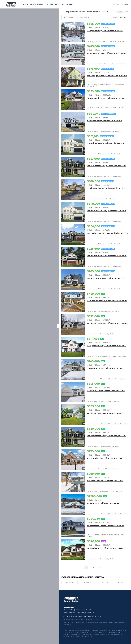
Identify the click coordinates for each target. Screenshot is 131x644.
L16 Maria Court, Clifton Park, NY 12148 (105, 548)
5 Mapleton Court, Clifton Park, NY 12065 (106, 346)
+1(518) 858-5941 (69, 613)
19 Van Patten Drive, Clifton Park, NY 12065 (107, 323)
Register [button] (116, 4)
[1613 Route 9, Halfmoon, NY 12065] (73, 505)
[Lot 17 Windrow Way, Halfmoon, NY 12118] (73, 167)
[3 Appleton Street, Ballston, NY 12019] (73, 370)
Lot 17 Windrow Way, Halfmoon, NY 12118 (106, 166)
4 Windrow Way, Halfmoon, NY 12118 (104, 121)
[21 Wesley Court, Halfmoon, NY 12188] (73, 415)
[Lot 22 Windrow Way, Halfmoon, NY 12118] (73, 212)
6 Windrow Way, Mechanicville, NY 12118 (106, 143)
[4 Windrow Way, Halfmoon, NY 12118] (73, 122)
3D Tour (121, 583)
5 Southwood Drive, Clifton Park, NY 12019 (107, 301)
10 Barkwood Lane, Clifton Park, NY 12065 (107, 53)
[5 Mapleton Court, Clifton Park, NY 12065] (73, 347)
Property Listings (112, 623)
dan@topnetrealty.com (85, 613)
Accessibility (67, 625)
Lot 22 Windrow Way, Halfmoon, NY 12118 (107, 211)
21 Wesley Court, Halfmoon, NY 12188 (105, 413)
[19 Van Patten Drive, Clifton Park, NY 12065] (73, 325)
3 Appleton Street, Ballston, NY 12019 (104, 368)
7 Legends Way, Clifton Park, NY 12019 (105, 31)
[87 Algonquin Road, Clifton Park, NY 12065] (73, 190)
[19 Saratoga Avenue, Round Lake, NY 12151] (73, 77)
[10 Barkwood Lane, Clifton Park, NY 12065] (73, 55)
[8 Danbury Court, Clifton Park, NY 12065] (73, 392)
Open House (69, 583)
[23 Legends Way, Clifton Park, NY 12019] (73, 460)
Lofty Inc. (74, 620)
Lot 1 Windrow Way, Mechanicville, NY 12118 (108, 233)
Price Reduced (87, 583)
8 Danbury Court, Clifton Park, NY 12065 (106, 391)
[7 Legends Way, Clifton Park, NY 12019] (73, 32)
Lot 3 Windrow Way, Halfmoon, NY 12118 (106, 278)
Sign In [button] (125, 4)
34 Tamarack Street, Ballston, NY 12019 (105, 98)
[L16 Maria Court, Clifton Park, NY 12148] (73, 550)
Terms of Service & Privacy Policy (74, 623)
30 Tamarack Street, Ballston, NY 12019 (105, 526)
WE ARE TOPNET (68, 4)
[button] (11, 4)
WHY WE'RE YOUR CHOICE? (33, 4)
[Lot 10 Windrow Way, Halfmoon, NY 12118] (73, 437)
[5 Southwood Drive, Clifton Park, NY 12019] (73, 302)
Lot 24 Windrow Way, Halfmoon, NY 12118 (107, 256)
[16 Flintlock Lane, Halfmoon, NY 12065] (73, 482)
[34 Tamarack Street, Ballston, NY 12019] (73, 100)
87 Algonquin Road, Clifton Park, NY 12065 (107, 188)
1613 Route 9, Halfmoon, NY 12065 (103, 503)
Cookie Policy (89, 623)
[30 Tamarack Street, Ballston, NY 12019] (73, 527)
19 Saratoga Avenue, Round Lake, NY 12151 (107, 76)
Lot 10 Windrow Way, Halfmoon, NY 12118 (107, 436)
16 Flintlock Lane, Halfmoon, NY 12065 (105, 481)
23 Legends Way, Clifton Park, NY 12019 (106, 458)
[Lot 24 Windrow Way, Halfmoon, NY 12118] (73, 257)
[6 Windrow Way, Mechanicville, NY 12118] (73, 145)
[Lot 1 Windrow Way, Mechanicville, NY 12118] (73, 235)
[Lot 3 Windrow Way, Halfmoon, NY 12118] (73, 280)
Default (105, 12)
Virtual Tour (104, 583)
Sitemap (121, 623)
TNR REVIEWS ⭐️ (53, 4)
